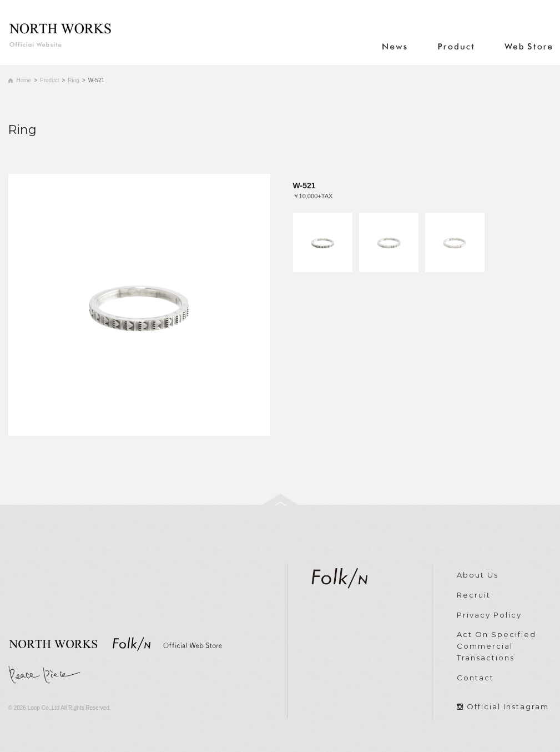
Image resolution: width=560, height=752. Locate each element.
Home (24, 80)
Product (49, 80)
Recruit (474, 595)
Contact (475, 678)
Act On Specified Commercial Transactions (496, 646)
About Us (478, 575)
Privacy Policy (489, 615)
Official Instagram (508, 706)
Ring (74, 80)
